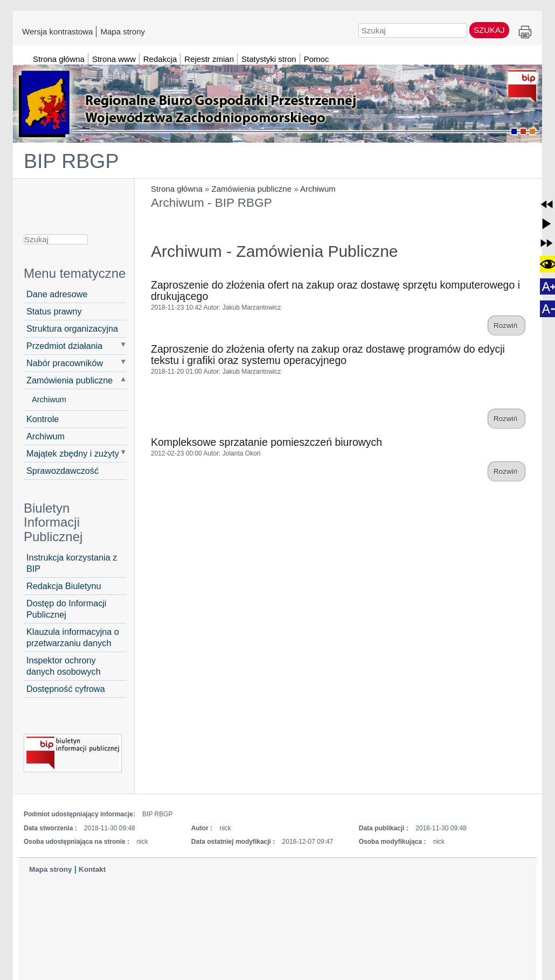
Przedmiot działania (64, 346)
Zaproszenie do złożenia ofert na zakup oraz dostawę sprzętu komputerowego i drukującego (335, 290)
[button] (547, 204)
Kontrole (43, 419)
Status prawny (54, 311)
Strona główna (177, 189)
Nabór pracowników (65, 363)
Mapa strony (123, 31)
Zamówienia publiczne (252, 189)
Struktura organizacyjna (72, 328)
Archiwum (318, 189)
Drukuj (525, 33)
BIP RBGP (71, 161)
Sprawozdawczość (63, 471)
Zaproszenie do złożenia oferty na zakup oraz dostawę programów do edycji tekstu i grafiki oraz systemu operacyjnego (328, 355)
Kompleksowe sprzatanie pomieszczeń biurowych (266, 442)
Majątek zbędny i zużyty (73, 453)
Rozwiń (507, 325)
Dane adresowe (57, 294)
